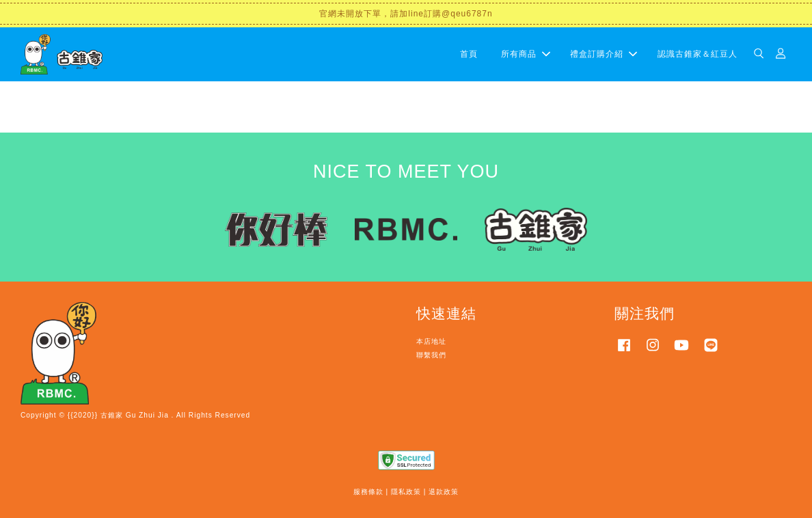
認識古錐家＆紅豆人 (698, 54)
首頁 (469, 54)
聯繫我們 (431, 355)
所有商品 (526, 54)
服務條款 (368, 492)
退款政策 (444, 492)
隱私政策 (406, 492)
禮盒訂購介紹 (604, 54)
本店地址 (431, 341)
